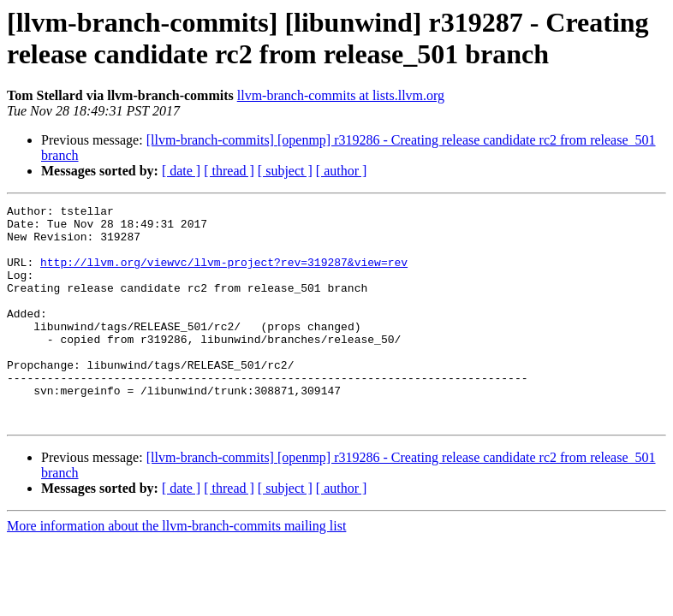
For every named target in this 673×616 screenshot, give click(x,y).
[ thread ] (229, 171)
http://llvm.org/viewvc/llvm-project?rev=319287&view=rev (224, 275)
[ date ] (181, 171)
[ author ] (342, 171)
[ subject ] (285, 171)
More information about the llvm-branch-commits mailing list (176, 569)
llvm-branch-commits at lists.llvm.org (341, 95)
